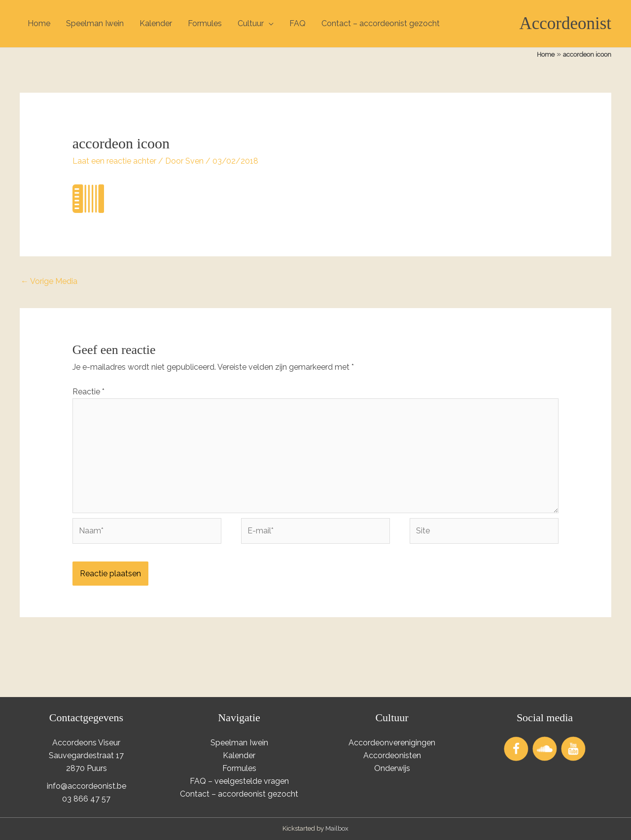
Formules (205, 23)
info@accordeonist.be (87, 786)
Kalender (156, 23)
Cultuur (251, 23)
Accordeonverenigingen (392, 743)
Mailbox (337, 828)
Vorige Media (49, 281)
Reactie (88, 392)
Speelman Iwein (95, 23)
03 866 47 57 (86, 799)
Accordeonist (565, 23)
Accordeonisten (392, 755)
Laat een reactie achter (114, 161)
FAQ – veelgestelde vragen (239, 781)
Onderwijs (392, 768)
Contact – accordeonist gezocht (381, 23)
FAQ (298, 23)
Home (39, 23)
